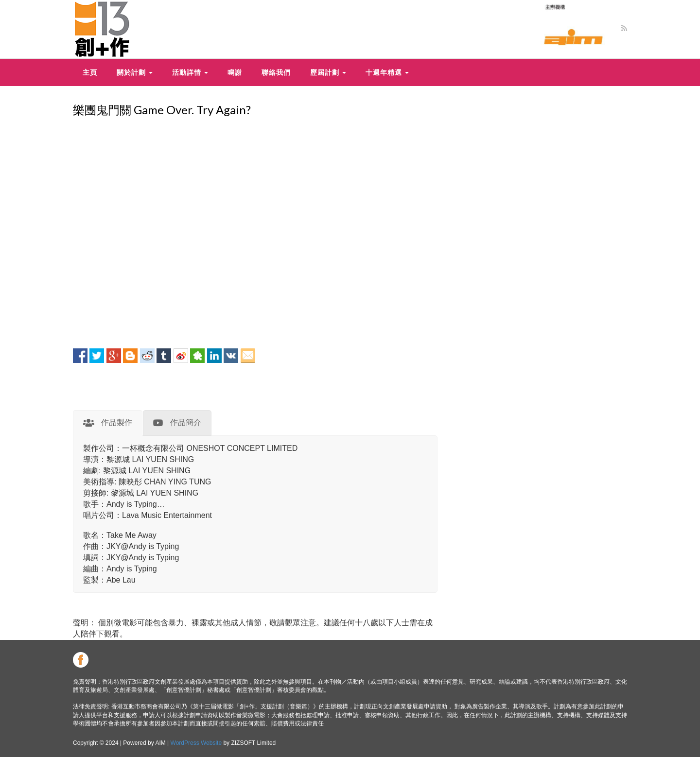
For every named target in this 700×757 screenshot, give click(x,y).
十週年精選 (387, 72)
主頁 (90, 72)
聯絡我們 (276, 72)
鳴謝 (235, 72)
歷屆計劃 (328, 72)
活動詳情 (190, 72)
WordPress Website (196, 743)
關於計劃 (135, 72)
